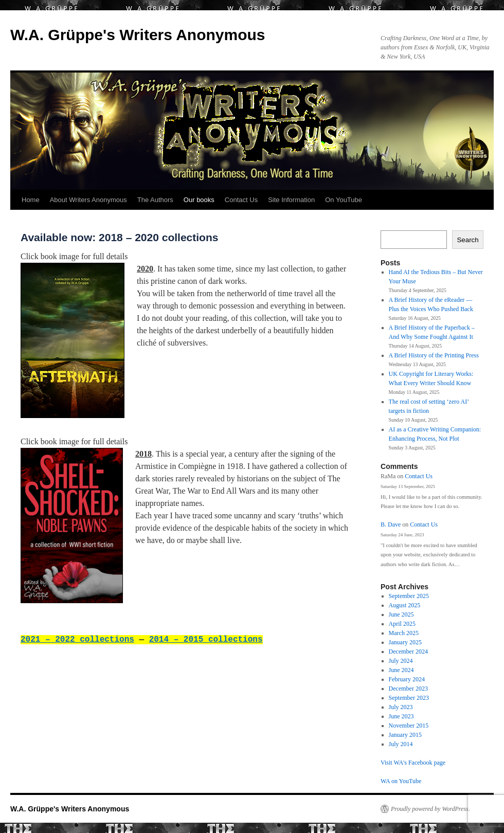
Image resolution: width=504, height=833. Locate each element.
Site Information (291, 200)
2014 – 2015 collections (206, 640)
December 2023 (408, 689)
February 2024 (407, 679)
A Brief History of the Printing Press (434, 355)
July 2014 (401, 744)
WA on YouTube (401, 781)
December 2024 (408, 651)
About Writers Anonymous (88, 200)
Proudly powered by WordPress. (430, 809)
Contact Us (241, 200)
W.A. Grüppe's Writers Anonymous (138, 35)
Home (31, 200)
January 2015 (405, 735)
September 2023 (409, 698)
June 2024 (401, 670)
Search (467, 240)
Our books (199, 200)
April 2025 (402, 624)
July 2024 (401, 661)
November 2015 (409, 726)
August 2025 (405, 605)
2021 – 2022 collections (77, 640)
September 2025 (409, 596)
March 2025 (404, 633)
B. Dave (391, 524)
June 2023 (401, 716)
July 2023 (401, 707)
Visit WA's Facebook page (413, 763)
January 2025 (405, 642)
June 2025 (401, 614)
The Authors (155, 200)
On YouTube (344, 200)
